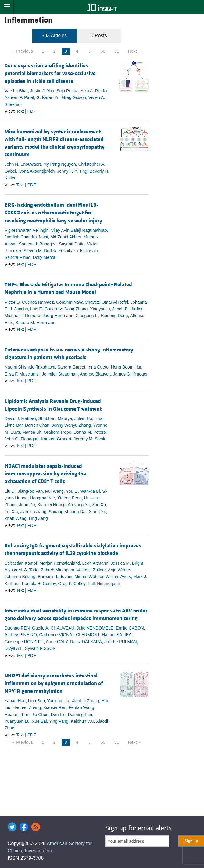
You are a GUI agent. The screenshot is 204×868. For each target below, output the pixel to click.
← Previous (22, 51)
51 (117, 51)
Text (20, 111)
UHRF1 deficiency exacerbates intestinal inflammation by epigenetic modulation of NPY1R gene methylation (54, 683)
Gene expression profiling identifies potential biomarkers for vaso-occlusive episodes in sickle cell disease (50, 73)
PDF (32, 111)
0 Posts (99, 35)
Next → (135, 51)
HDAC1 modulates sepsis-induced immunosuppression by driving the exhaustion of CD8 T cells (45, 474)
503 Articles (54, 35)
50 (103, 51)
